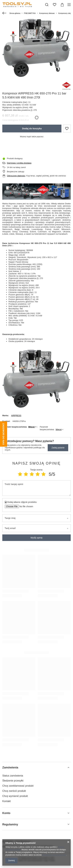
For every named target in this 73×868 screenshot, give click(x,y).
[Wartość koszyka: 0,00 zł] (62, 5)
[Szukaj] (47, 5)
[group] (36, 48)
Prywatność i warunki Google (54, 855)
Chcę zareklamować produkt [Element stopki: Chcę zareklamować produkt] (18, 786)
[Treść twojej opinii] (36, 488)
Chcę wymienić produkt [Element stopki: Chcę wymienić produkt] (15, 796)
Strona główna (15, 13)
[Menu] (70, 5)
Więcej (31, 427)
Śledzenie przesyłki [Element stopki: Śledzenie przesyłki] (13, 781)
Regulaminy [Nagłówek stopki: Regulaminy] (10, 824)
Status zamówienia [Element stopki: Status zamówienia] (13, 776)
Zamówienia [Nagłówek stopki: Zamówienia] (10, 767)
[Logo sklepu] (22, 5)
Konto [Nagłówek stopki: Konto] (6, 813)
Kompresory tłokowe (47, 13)
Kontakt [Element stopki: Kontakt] (6, 801)
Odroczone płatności (16, 176)
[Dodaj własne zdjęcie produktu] (25, 506)
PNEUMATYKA (30, 13)
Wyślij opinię (37, 538)
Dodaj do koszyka (32, 128)
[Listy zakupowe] (54, 5)
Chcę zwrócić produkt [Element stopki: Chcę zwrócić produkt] (14, 791)
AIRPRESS (16, 415)
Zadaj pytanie (58, 448)
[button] (8, 48)
